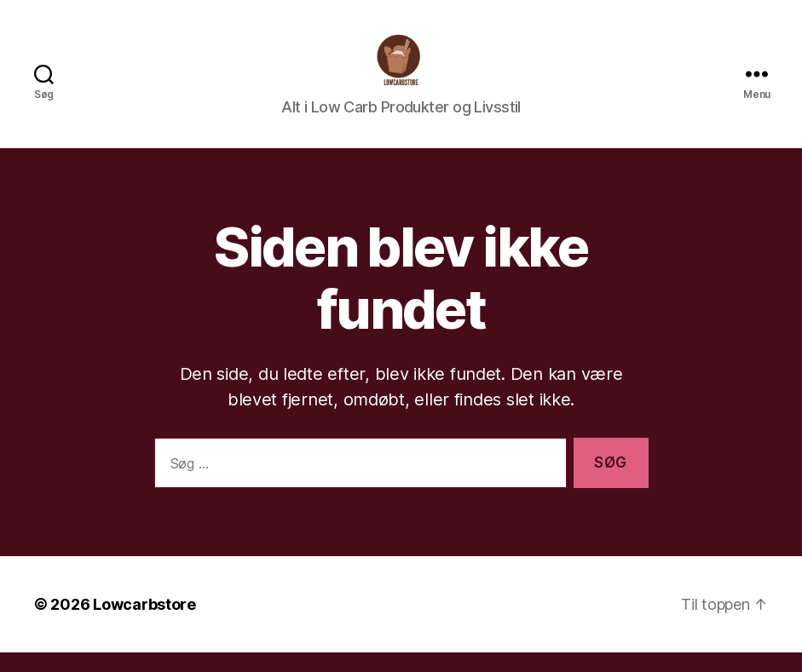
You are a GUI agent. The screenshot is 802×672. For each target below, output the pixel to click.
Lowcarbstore (144, 624)
